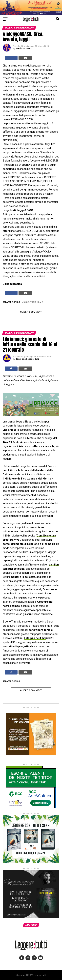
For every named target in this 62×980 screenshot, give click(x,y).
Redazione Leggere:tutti (27, 359)
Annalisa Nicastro (24, 48)
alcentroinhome (33, 302)
